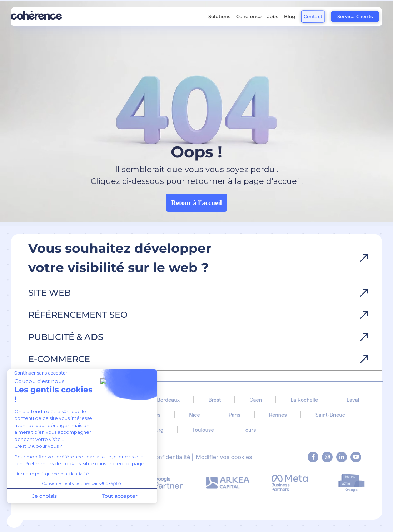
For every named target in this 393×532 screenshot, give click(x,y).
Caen (256, 400)
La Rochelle (304, 400)
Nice (194, 415)
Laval (353, 400)
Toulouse (203, 430)
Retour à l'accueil (196, 203)
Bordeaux (168, 400)
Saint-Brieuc (330, 415)
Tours (249, 430)
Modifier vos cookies (224, 457)
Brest (215, 400)
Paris (235, 415)
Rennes (278, 415)
